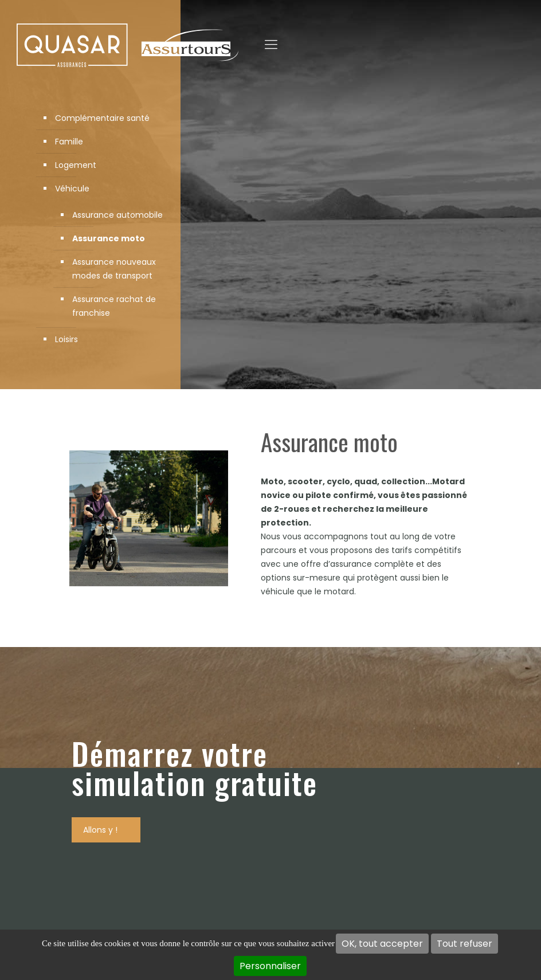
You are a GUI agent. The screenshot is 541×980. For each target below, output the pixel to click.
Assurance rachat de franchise (114, 306)
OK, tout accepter (382, 944)
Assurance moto (109, 238)
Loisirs (66, 339)
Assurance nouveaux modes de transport (114, 269)
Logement (76, 165)
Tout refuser (464, 944)
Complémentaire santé (102, 118)
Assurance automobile (117, 215)
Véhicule (72, 189)
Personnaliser (270, 966)
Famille (69, 142)
